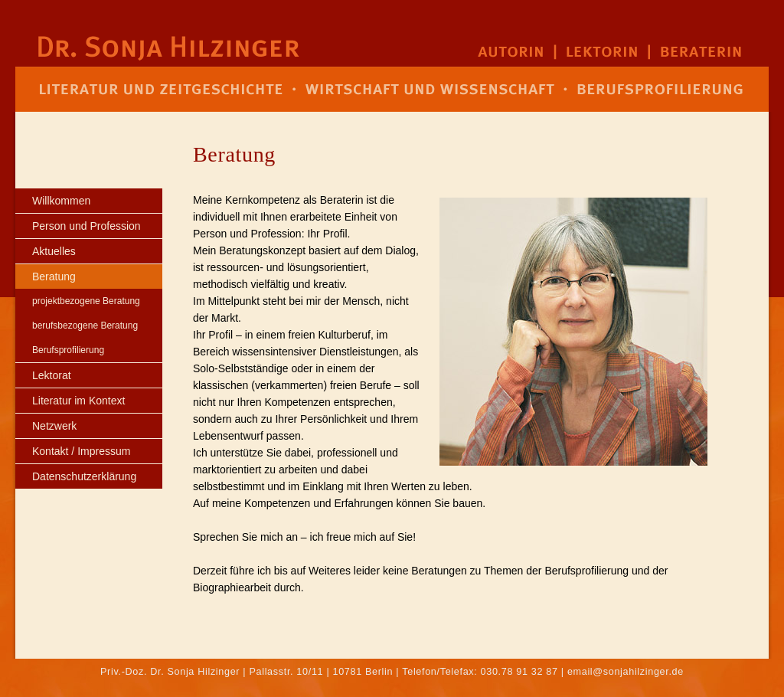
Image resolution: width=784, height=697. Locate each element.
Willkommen (61, 201)
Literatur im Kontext (78, 401)
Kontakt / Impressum (81, 451)
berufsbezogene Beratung (85, 326)
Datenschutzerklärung (84, 476)
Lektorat (52, 375)
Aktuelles (54, 251)
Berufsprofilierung (68, 350)
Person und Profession (87, 226)
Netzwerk (54, 426)
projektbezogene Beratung (86, 301)
